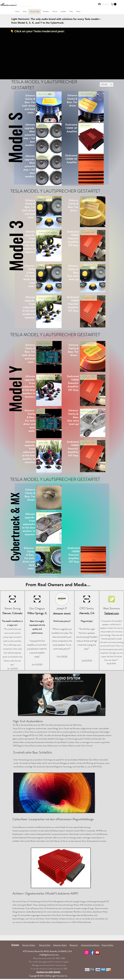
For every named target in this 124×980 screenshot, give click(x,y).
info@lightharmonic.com (49, 955)
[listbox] (107, 85)
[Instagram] (87, 953)
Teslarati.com (112, 613)
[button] (114, 4)
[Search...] (20, 4)
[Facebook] (92, 953)
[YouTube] (97, 953)
